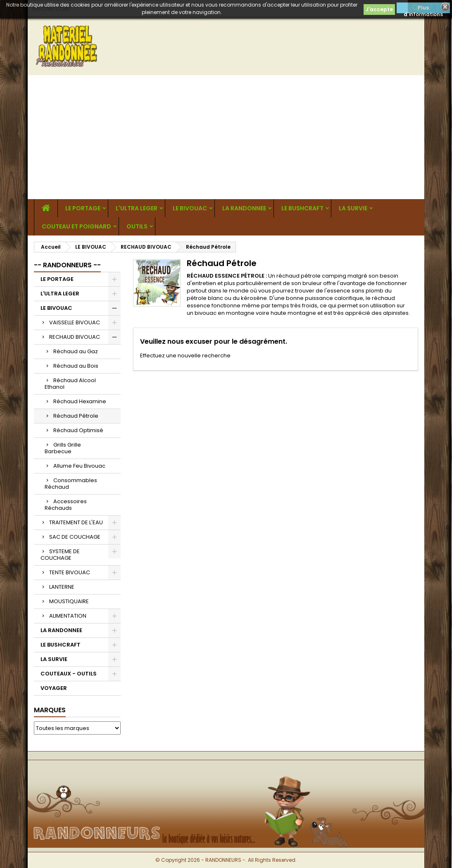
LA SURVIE (353, 208)
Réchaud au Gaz (76, 351)
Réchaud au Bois (76, 366)
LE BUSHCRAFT (302, 208)
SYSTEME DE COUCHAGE (60, 555)
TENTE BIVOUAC (70, 572)
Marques (50, 710)
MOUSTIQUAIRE (69, 601)
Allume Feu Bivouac (79, 466)
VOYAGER (54, 688)
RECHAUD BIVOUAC (75, 337)
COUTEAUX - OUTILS (69, 674)
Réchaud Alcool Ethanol (70, 384)
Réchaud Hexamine (80, 401)
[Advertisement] (226, 137)
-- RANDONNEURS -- (67, 265)
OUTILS (137, 226)
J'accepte (379, 9)
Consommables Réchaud (71, 484)
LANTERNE (62, 587)
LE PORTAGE (83, 208)
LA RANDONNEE (244, 208)
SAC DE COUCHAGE (75, 537)
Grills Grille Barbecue (63, 448)
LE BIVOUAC (190, 208)
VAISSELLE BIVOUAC (75, 322)
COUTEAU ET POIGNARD (76, 226)
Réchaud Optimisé (78, 430)
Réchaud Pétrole (76, 416)
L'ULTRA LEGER (137, 208)
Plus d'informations (423, 9)
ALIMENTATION (68, 616)
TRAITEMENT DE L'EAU (76, 522)
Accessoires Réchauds (66, 505)
